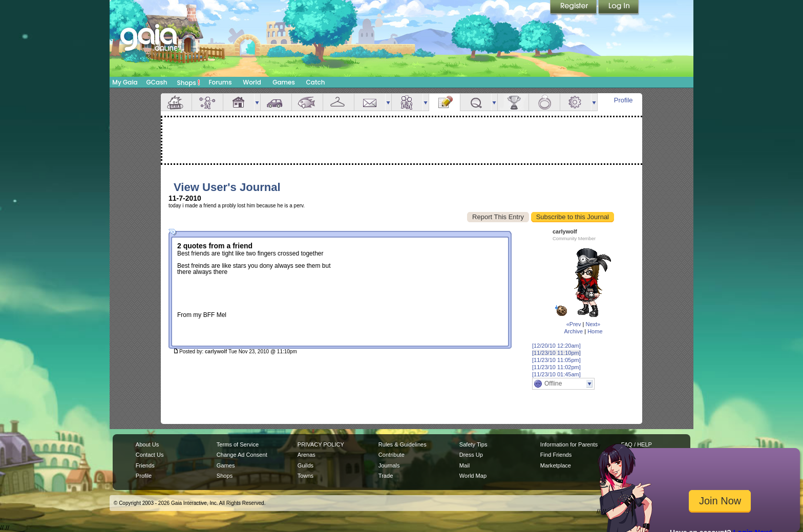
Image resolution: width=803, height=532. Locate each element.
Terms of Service (238, 444)
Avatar (207, 102)
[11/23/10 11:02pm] (556, 367)
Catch (316, 82)
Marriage (544, 102)
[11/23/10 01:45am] (556, 374)
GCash (157, 82)
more (257, 102)
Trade (386, 476)
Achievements (513, 102)
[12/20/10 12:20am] (556, 346)
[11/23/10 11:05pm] (556, 360)
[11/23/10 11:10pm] (556, 353)
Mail (370, 102)
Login (619, 8)
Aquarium (307, 102)
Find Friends (556, 455)
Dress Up (471, 455)
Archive (573, 331)
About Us (147, 444)
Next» (593, 324)
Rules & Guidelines (403, 444)
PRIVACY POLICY (321, 444)
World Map (473, 476)
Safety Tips (473, 444)
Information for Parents (569, 444)
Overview (176, 102)
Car (276, 102)
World (252, 82)
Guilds (305, 465)
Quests (476, 102)
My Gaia (125, 82)
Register (574, 8)
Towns (305, 476)
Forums (220, 82)
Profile (624, 100)
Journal (445, 102)
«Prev (574, 324)
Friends (407, 102)
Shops (189, 82)
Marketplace (556, 465)
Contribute (392, 455)
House (239, 102)
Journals (389, 465)
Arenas (307, 455)
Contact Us (150, 455)
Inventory (339, 102)
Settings (576, 102)
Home (595, 331)
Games (284, 82)
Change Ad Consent (242, 455)
